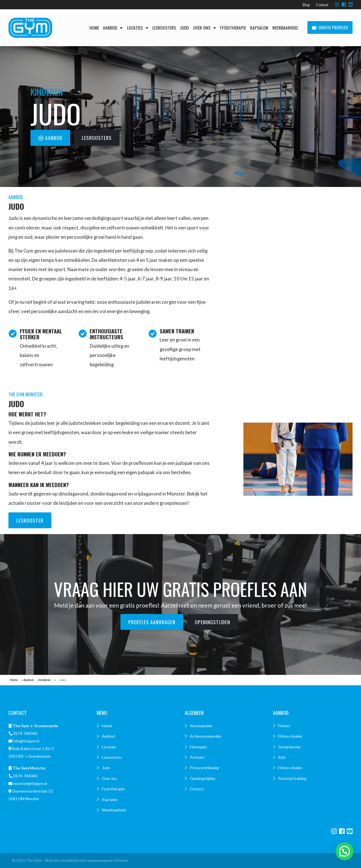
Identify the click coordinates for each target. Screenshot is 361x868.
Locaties (138, 28)
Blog (306, 5)
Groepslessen (289, 747)
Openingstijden (202, 778)
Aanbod (113, 28)
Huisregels (198, 747)
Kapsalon (259, 28)
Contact (322, 5)
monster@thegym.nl (30, 784)
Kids (282, 757)
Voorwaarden (201, 726)
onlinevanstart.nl (100, 861)
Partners (197, 757)
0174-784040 (25, 733)
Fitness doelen (290, 736)
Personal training (292, 778)
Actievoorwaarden (205, 736)
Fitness (284, 726)
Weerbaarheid (285, 28)
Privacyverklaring (204, 768)
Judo (184, 28)
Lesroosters (164, 28)
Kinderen (45, 680)
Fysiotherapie (233, 28)
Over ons (205, 28)
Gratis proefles (330, 28)
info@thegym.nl (26, 741)
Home (94, 28)
